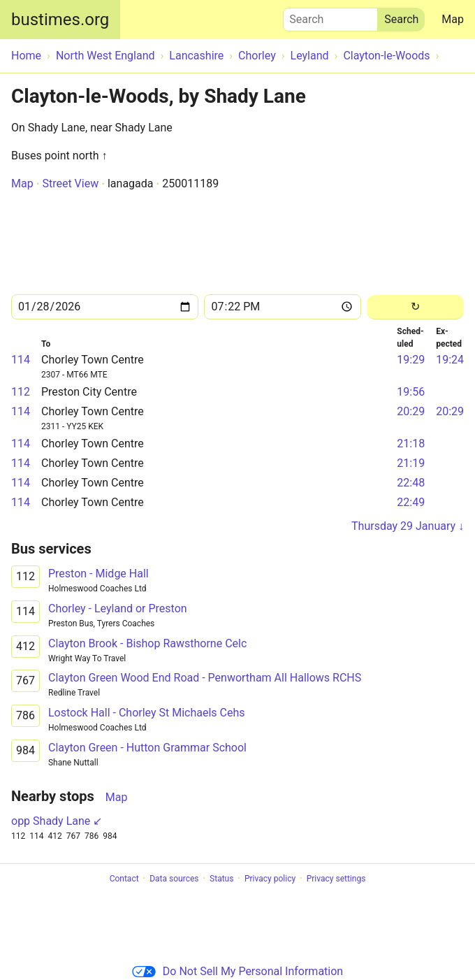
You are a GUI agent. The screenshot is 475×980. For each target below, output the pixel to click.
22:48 (411, 483)
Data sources (174, 879)
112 (21, 392)
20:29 (411, 411)
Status (221, 879)
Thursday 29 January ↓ (408, 526)
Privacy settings (336, 879)
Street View (70, 183)
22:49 (411, 502)
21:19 (411, 463)
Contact (124, 879)
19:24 (450, 360)
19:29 (411, 360)
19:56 (411, 392)
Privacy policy (270, 879)
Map (453, 19)
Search (330, 16)
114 (21, 360)
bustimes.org (60, 20)
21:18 (411, 444)
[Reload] (415, 307)
